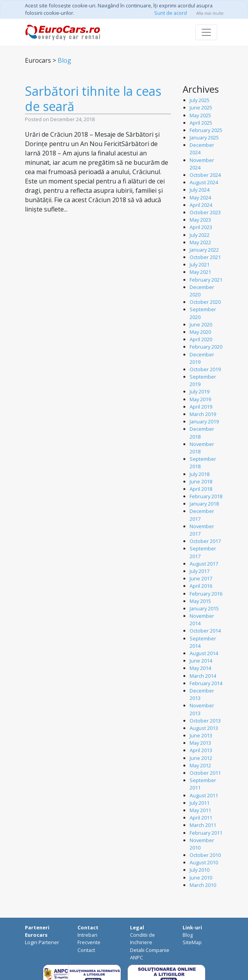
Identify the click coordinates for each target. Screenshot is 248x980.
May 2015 (200, 601)
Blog (64, 60)
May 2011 (200, 810)
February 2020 (206, 347)
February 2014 (206, 683)
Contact (86, 950)
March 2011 (203, 825)
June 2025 (201, 108)
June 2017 (201, 578)
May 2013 (200, 743)
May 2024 (200, 197)
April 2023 (201, 227)
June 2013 (201, 735)
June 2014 (201, 661)
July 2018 (200, 474)
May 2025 (200, 115)
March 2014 (203, 676)
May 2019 (200, 399)
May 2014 (200, 668)
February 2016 (206, 594)
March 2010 (203, 885)
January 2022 (204, 250)
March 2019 (203, 414)
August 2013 (204, 728)
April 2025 (201, 123)
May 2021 (200, 272)
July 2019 (200, 391)
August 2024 (204, 182)
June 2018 (201, 481)
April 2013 (201, 750)
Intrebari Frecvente (89, 939)
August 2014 (204, 653)
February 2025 (206, 130)
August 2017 (204, 564)
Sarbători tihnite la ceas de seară (93, 98)
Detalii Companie (150, 950)
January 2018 (204, 504)
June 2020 (201, 324)
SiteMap (192, 942)
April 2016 (201, 586)
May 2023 (200, 220)
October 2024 (205, 175)
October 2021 (205, 257)
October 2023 (205, 212)
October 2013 (205, 721)
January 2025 (204, 137)
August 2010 (204, 862)
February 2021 (206, 280)
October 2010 (205, 855)
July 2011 (200, 803)
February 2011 (206, 833)
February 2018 (206, 496)
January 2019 (204, 421)
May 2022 (200, 242)
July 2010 (200, 870)
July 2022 (200, 235)
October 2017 (205, 541)
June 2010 (201, 878)
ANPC (136, 957)
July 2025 (200, 100)
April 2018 (201, 489)
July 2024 (200, 190)
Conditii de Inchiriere (142, 939)
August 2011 (204, 795)
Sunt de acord (171, 13)
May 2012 (200, 765)
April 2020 (201, 339)
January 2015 (204, 608)
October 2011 (205, 773)
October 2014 (205, 631)
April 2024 (201, 205)
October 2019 (205, 369)
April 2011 (201, 818)
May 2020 (200, 332)
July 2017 (200, 571)
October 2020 (205, 302)
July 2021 (200, 264)
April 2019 (201, 407)
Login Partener (42, 942)
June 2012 (201, 758)
